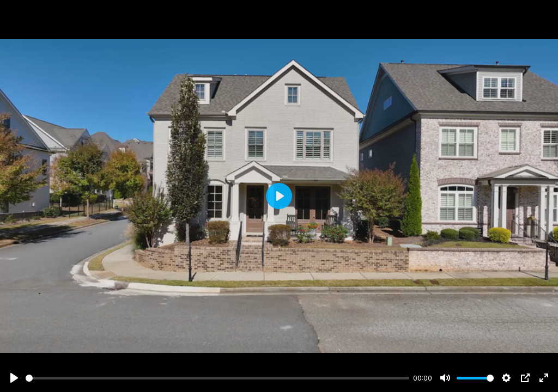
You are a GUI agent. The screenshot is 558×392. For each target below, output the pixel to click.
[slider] (217, 378)
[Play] (14, 378)
